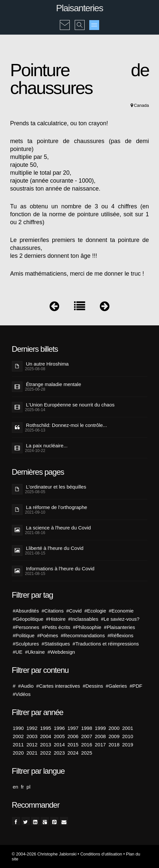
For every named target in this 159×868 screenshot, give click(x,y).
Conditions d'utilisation (101, 854)
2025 (86, 753)
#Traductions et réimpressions (106, 644)
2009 (114, 736)
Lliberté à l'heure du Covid (55, 548)
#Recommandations (83, 635)
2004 (45, 736)
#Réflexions (120, 635)
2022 (45, 753)
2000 (114, 728)
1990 (18, 728)
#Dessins (93, 686)
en (16, 787)
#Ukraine (35, 652)
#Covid (74, 611)
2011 (18, 745)
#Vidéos (22, 694)
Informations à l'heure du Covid (60, 569)
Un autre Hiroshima (47, 364)
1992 (32, 728)
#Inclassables (83, 619)
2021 (32, 753)
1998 (86, 728)
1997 (73, 728)
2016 (86, 745)
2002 (18, 736)
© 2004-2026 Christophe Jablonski (44, 854)
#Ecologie (95, 611)
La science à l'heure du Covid (59, 528)
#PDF (136, 686)
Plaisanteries (79, 8)
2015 (73, 745)
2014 (59, 745)
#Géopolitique (28, 619)
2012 (32, 745)
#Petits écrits (56, 627)
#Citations (53, 611)
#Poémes (47, 635)
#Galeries (116, 686)
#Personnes (26, 627)
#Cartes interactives (58, 686)
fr (22, 787)
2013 (45, 745)
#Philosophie (87, 627)
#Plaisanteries (119, 627)
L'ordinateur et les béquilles (56, 487)
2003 (32, 736)
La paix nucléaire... (47, 446)
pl (28, 787)
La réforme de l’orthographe (57, 507)
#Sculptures (26, 644)
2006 (73, 736)
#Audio (26, 686)
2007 (86, 736)
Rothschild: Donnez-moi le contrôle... (67, 425)
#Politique (24, 635)
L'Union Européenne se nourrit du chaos (70, 405)
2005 (59, 736)
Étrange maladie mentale (54, 384)
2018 (114, 745)
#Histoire (56, 619)
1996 (59, 728)
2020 (18, 753)
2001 (128, 728)
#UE (18, 652)
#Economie (121, 611)
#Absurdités (26, 611)
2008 (100, 736)
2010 (128, 736)
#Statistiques (56, 644)
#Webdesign (61, 652)
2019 (128, 745)
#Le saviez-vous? (120, 619)
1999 (100, 728)
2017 (100, 745)
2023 (59, 753)
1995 (45, 728)
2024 (73, 753)
